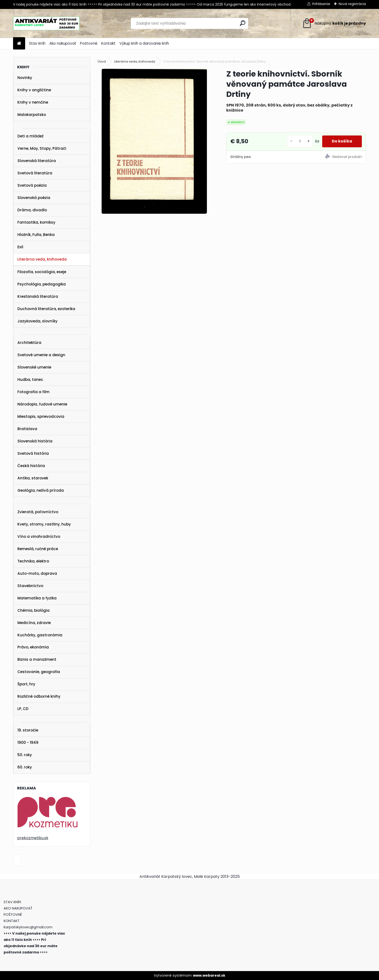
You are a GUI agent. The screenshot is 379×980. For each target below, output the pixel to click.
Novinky (25, 78)
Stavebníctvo (30, 586)
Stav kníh (37, 43)
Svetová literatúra (35, 173)
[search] (243, 23)
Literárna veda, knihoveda (42, 259)
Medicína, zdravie (34, 623)
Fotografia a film (33, 392)
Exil (20, 247)
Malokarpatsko (32, 115)
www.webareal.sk (209, 975)
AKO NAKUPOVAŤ (18, 908)
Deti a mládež (30, 136)
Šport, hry (26, 684)
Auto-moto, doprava (37, 573)
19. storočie (28, 730)
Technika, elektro (33, 561)
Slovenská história (35, 441)
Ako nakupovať (63, 43)
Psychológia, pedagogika (42, 284)
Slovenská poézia (34, 198)
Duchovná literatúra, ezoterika (46, 309)
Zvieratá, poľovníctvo (38, 512)
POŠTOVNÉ (13, 915)
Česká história (31, 466)
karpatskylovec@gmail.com (28, 927)
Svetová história (33, 453)
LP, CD (23, 709)
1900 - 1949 (28, 742)
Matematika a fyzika (37, 598)
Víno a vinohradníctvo (39, 536)
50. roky (25, 755)
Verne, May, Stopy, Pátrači (42, 148)
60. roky (25, 767)
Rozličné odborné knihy (39, 696)
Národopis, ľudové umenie (42, 404)
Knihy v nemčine (33, 102)
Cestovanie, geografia (39, 672)
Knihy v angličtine (34, 90)
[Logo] (46, 23)
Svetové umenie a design (41, 355)
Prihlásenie (321, 4)
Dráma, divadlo (32, 210)
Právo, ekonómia (33, 647)
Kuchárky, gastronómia (40, 635)
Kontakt (108, 43)
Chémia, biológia (33, 610)
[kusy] (300, 141)
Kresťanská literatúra (38, 296)
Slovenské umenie (34, 367)
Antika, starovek (33, 478)
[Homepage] (19, 44)
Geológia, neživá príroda (41, 490)
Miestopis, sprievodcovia (41, 416)
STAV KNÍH (13, 902)
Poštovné (89, 43)
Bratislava (27, 429)
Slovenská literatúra (37, 161)
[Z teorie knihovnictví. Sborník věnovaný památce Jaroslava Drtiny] (154, 141)
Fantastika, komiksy (36, 222)
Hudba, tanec (30, 380)
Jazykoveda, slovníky (37, 321)
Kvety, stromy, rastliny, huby (44, 524)
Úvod (102, 61)
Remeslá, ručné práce (38, 549)
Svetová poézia (32, 185)
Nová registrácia (352, 4)
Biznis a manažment (37, 659)
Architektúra (29, 343)
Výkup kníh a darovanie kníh (144, 43)
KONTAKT (12, 921)
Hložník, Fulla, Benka (36, 235)
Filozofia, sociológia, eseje (42, 272)
